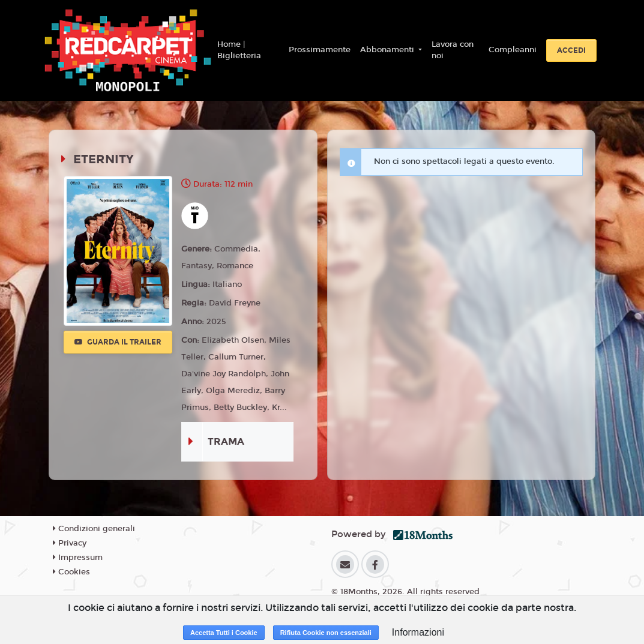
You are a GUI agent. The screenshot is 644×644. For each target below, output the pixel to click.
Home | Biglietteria (239, 50)
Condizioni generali (94, 529)
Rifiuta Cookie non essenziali (326, 633)
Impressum (78, 558)
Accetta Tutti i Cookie (224, 633)
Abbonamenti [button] (388, 50)
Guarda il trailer (118, 342)
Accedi (571, 50)
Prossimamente (320, 50)
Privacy (70, 543)
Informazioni (418, 632)
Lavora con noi (453, 50)
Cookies (71, 572)
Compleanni (513, 50)
